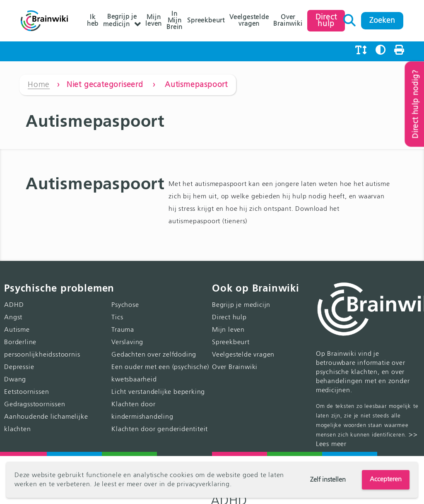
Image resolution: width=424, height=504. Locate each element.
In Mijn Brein (175, 21)
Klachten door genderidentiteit (160, 429)
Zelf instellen (328, 480)
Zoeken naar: (350, 18)
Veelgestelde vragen (249, 21)
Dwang (15, 380)
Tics (117, 318)
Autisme (17, 330)
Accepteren (386, 480)
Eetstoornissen (26, 392)
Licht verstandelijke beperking (158, 392)
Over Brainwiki (288, 21)
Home (39, 85)
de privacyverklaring (199, 485)
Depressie (19, 367)
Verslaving (127, 342)
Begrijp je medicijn (120, 21)
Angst (13, 318)
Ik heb (93, 21)
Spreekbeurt (206, 21)
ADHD (14, 305)
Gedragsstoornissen (35, 405)
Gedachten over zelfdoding (154, 355)
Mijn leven (154, 21)
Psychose (125, 305)
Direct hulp (229, 318)
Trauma (123, 330)
